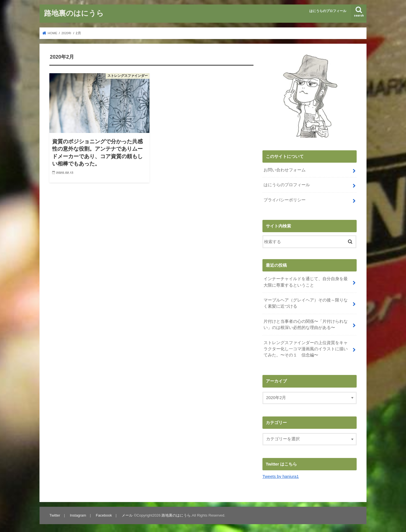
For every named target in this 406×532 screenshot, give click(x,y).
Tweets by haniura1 (281, 475)
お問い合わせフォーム (285, 170)
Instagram (78, 514)
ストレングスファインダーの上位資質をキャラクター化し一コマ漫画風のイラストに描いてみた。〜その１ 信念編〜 (306, 348)
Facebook (104, 514)
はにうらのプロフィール (328, 11)
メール (127, 514)
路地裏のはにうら (74, 13)
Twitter (55, 514)
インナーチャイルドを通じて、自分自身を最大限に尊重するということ (306, 282)
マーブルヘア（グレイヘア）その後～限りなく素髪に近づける (306, 303)
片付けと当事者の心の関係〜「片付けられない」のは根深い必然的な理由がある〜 (306, 324)
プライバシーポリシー (285, 200)
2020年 (67, 33)
